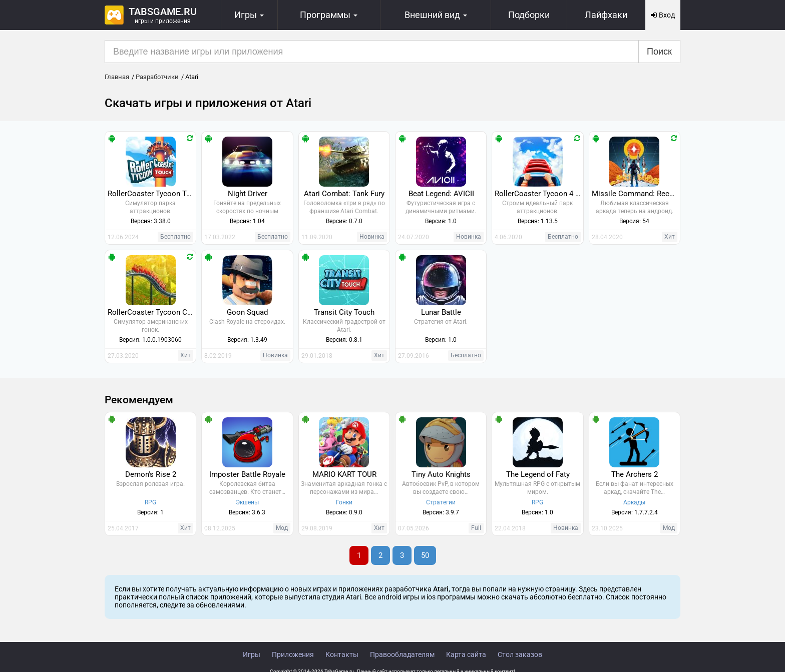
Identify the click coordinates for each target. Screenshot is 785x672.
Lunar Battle (441, 312)
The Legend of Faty (538, 474)
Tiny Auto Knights (441, 474)
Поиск (659, 52)
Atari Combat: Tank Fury (344, 194)
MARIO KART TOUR (344, 474)
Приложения (293, 654)
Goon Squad (247, 312)
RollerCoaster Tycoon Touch (152, 194)
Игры (252, 654)
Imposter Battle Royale (247, 474)
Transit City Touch (344, 312)
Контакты (342, 654)
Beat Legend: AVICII (441, 194)
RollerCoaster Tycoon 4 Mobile (539, 194)
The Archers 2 (635, 474)
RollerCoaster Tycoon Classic (152, 312)
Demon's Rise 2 (151, 474)
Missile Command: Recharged (636, 194)
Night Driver (248, 194)
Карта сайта (466, 654)
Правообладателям (402, 654)
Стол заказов (520, 654)
